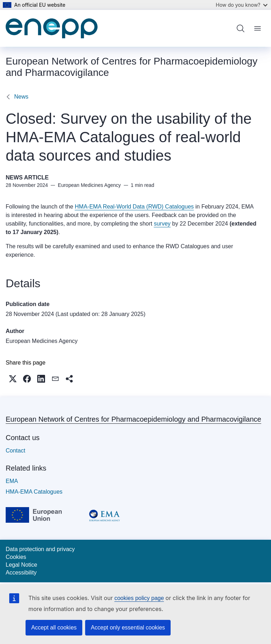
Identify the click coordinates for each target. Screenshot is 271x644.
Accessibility (21, 573)
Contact (15, 451)
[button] (13, 379)
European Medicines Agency (42, 341)
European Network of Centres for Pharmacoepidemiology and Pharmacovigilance (133, 419)
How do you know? (242, 5)
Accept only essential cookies (128, 628)
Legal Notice (21, 565)
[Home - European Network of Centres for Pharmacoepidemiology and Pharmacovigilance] (52, 28)
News (21, 97)
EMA (12, 481)
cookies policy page (139, 598)
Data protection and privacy (40, 549)
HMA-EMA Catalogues (34, 492)
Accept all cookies (54, 628)
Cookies (16, 557)
